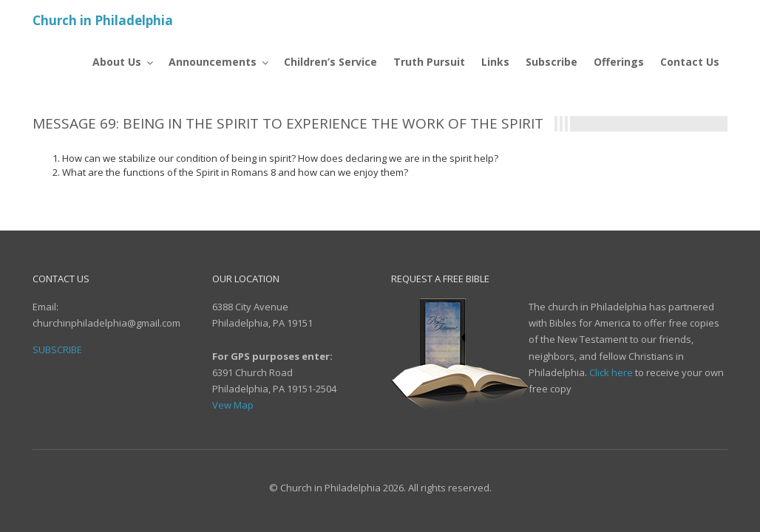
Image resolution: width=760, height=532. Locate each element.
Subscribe (57, 349)
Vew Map (233, 405)
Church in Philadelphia (103, 20)
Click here (611, 372)
